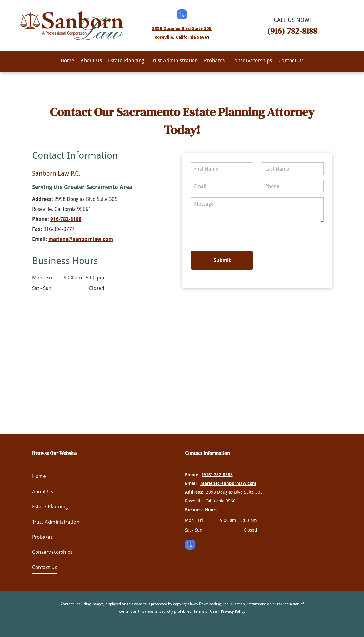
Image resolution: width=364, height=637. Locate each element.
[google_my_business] (182, 15)
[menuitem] (68, 61)
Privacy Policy (233, 611)
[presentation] (233, 236)
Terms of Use (205, 611)
